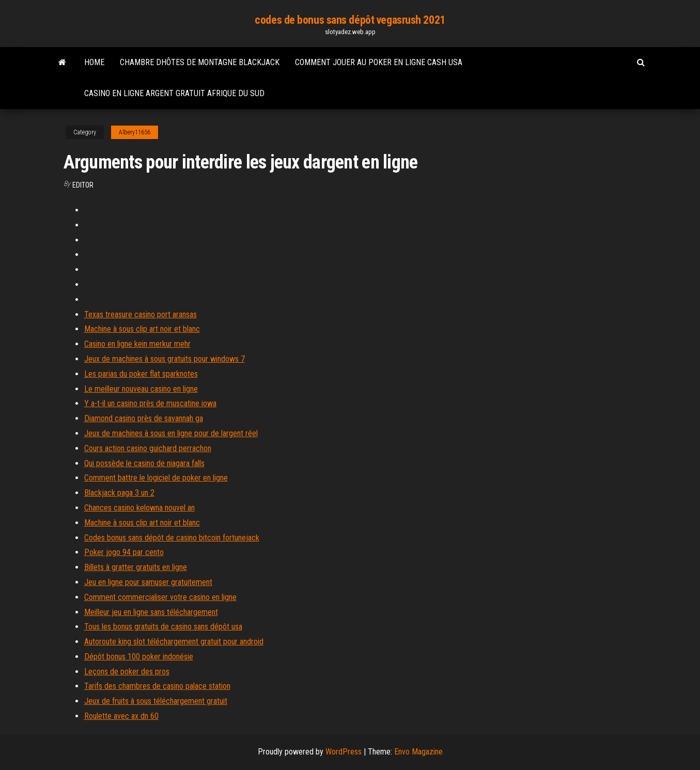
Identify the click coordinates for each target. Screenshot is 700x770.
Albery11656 (135, 132)
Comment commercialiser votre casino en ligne (160, 597)
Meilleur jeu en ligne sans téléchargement (151, 612)
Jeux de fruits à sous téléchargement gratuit (156, 701)
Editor (83, 185)
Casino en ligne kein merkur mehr (137, 344)
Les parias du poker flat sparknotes (141, 374)
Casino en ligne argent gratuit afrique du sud (174, 93)
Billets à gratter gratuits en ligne (136, 567)
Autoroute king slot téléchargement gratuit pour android (174, 642)
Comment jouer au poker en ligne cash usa (379, 62)
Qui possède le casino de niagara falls (144, 463)
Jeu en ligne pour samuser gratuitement (148, 582)
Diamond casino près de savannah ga (144, 418)
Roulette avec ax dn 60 (121, 716)
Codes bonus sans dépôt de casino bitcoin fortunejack (172, 538)
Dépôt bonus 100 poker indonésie (139, 657)
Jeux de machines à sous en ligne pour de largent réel (171, 433)
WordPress (344, 752)
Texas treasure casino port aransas (141, 314)
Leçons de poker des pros (127, 672)
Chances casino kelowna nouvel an (139, 508)
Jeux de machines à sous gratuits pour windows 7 (165, 359)
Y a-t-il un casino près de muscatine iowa (150, 403)
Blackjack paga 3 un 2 (119, 493)
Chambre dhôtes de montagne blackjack (200, 62)
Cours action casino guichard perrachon (148, 448)
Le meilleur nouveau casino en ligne (141, 389)
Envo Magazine (418, 752)
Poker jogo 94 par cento (124, 552)
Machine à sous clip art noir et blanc (142, 329)
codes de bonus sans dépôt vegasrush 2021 (350, 20)
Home (94, 62)
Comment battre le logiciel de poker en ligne (156, 478)
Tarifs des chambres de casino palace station (157, 686)
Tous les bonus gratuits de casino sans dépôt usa (163, 627)
